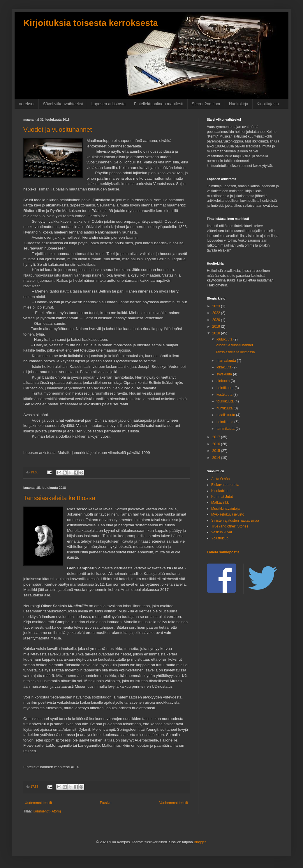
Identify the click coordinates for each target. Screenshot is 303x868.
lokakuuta (224, 367)
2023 (217, 306)
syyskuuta (225, 374)
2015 (217, 451)
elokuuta (224, 381)
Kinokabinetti (221, 491)
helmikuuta (225, 422)
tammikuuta (226, 429)
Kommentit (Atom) (47, 811)
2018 (217, 333)
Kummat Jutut (222, 497)
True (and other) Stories (230, 526)
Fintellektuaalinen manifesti (159, 104)
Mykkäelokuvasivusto (228, 514)
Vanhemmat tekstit (174, 803)
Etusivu (106, 803)
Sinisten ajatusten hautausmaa (235, 521)
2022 (217, 313)
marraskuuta (227, 361)
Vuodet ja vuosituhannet (58, 130)
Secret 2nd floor (206, 104)
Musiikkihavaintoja (225, 509)
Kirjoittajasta (268, 104)
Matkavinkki (220, 502)
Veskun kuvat (222, 532)
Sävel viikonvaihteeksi (63, 104)
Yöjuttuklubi (220, 538)
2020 (217, 320)
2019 (217, 327)
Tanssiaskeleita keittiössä (59, 498)
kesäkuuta (225, 395)
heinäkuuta (226, 388)
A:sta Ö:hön (220, 479)
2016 (217, 444)
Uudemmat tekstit (38, 803)
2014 (217, 458)
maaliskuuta (226, 415)
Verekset (27, 104)
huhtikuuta (225, 408)
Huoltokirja (239, 104)
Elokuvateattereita (225, 485)
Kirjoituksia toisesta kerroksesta (91, 23)
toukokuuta (226, 401)
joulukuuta (225, 339)
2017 (217, 437)
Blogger (200, 842)
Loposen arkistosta (108, 104)
